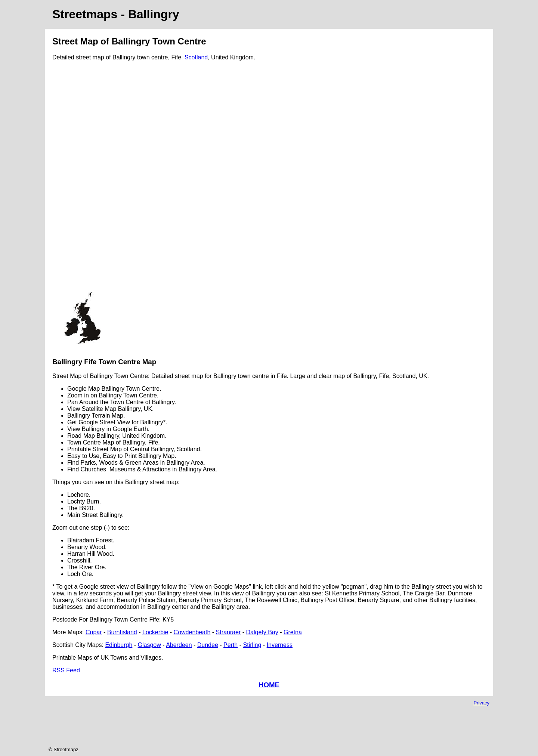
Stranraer (228, 632)
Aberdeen (179, 645)
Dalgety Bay (262, 632)
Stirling (252, 645)
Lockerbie (155, 632)
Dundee (208, 645)
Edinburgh (119, 645)
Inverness (280, 645)
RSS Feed (66, 670)
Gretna (293, 632)
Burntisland (122, 632)
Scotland (196, 57)
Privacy (481, 703)
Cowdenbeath (192, 632)
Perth (231, 645)
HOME (269, 685)
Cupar (94, 632)
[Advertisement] (82, 179)
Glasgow (149, 645)
